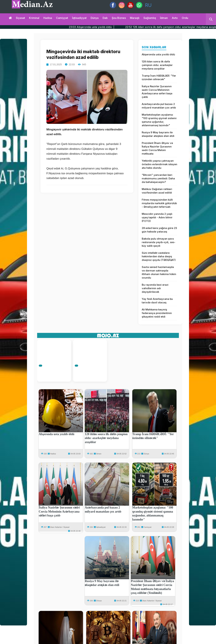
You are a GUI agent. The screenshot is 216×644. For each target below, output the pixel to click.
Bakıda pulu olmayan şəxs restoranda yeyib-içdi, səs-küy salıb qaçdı (159, 242)
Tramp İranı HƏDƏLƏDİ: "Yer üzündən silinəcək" (159, 77)
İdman (164, 18)
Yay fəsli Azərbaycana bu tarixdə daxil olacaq (157, 301)
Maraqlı (135, 18)
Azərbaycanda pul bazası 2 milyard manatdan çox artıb (159, 106)
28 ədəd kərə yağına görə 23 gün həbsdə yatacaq (159, 230)
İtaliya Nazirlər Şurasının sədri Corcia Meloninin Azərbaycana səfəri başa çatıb (157, 92)
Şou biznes (119, 18)
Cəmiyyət (62, 18)
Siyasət (20, 18)
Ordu (185, 18)
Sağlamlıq (150, 18)
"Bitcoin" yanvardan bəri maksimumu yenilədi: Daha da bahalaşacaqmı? (158, 178)
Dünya (95, 18)
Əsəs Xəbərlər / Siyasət (60, 527)
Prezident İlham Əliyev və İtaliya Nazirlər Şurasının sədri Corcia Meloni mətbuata (157, 148)
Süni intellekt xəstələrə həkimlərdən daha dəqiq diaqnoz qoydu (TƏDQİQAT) (159, 256)
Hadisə (48, 18)
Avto (175, 18)
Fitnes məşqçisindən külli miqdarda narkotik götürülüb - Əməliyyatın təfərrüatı (159, 203)
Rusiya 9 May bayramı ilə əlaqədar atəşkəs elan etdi (158, 134)
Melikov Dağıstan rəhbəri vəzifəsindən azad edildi (157, 191)
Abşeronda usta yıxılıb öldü (158, 54)
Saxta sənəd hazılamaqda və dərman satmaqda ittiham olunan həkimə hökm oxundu (159, 272)
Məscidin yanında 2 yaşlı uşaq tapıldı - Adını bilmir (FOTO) (157, 217)
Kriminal (34, 18)
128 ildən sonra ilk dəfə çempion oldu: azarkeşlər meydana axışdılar (157, 65)
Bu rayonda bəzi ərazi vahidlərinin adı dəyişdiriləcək (155, 288)
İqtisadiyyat (79, 18)
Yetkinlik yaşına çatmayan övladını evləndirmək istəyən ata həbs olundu (159, 164)
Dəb (105, 18)
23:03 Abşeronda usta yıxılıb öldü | (103, 27)
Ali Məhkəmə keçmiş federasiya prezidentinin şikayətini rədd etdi (157, 313)
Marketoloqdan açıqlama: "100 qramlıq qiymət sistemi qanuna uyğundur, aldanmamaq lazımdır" (159, 120)
